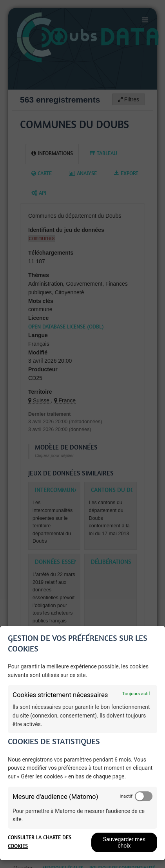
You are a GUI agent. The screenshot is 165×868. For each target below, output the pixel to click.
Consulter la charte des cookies (40, 842)
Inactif (126, 796)
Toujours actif (136, 694)
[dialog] (82, 743)
